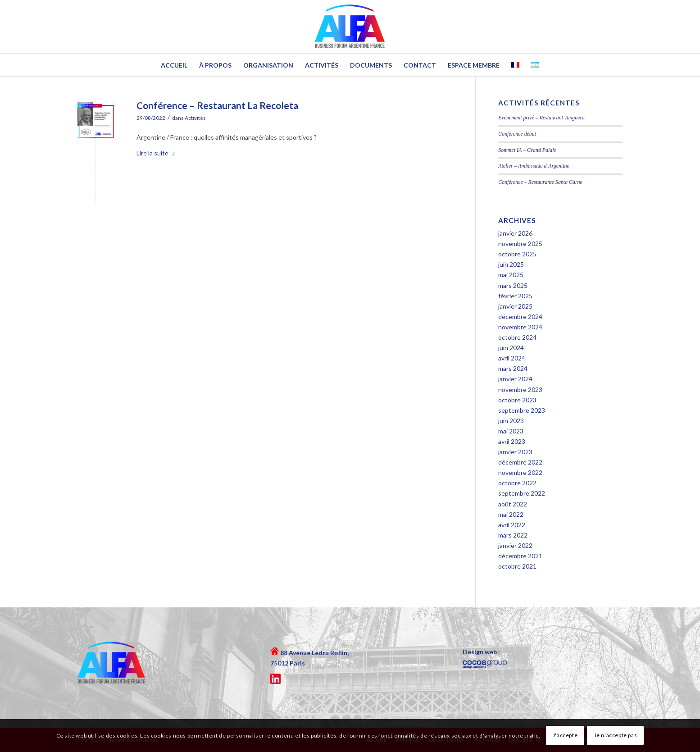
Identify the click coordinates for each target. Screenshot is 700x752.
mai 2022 (511, 514)
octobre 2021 (517, 566)
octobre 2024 (517, 337)
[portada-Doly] (96, 120)
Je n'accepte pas (616, 735)
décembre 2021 (520, 556)
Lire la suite (156, 153)
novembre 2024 (520, 327)
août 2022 (513, 504)
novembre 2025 (520, 244)
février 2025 (515, 296)
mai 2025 (511, 275)
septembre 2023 (522, 410)
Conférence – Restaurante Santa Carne (540, 182)
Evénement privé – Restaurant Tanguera (541, 118)
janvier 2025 (515, 306)
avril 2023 (512, 441)
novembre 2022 (520, 472)
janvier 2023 (515, 452)
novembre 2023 (520, 390)
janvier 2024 (515, 379)
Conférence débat (517, 134)
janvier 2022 (515, 545)
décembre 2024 (520, 317)
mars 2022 (513, 535)
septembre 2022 (522, 493)
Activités (195, 118)
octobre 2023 (517, 400)
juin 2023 (511, 421)
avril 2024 (512, 358)
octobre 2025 (517, 254)
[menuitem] (174, 65)
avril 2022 (512, 525)
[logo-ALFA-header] (350, 27)
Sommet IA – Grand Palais (527, 150)
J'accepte (565, 735)
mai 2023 (511, 431)
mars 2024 (513, 368)
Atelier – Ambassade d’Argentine (534, 166)
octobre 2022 (517, 483)
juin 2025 (511, 264)
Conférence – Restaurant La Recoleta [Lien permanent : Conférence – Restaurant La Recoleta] (217, 105)
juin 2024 (511, 348)
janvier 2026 (515, 233)
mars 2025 (513, 285)
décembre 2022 (520, 462)
